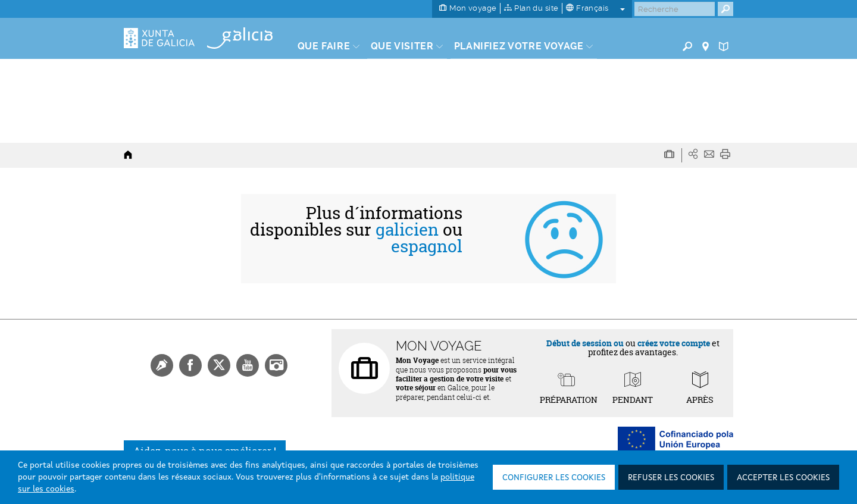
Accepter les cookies (783, 478)
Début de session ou (585, 343)
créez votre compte (674, 343)
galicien (407, 230)
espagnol (427, 246)
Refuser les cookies (671, 478)
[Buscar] (675, 9)
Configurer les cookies (554, 478)
